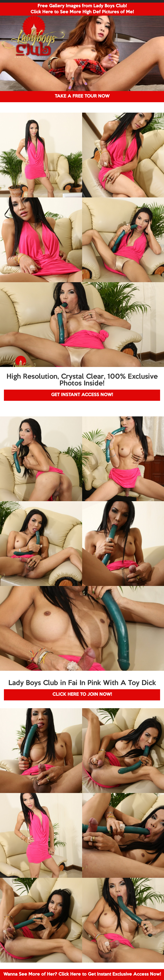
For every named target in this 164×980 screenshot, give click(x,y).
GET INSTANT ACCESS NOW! (82, 395)
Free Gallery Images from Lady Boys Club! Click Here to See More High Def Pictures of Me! (82, 9)
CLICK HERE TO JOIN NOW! (82, 695)
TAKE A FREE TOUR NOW (82, 96)
